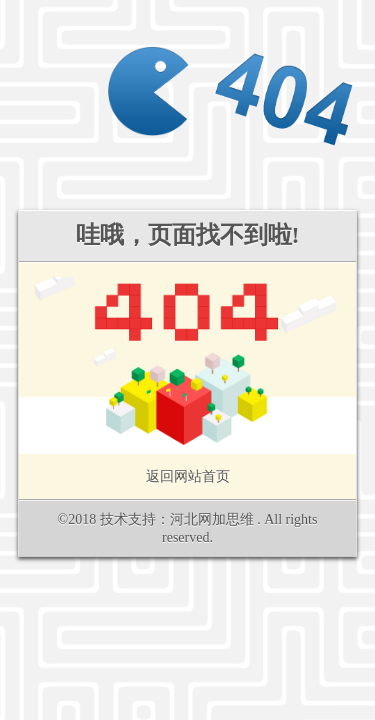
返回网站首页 (188, 476)
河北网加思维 (212, 519)
